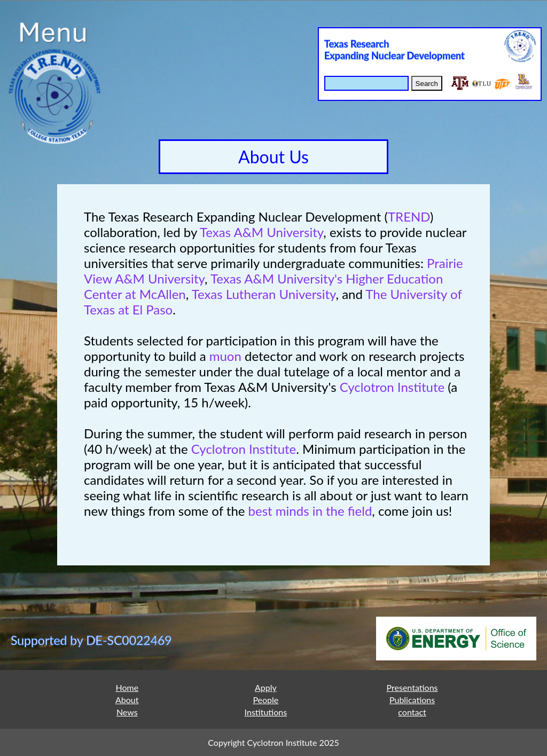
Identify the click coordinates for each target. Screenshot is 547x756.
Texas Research (357, 44)
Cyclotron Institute (392, 387)
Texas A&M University (261, 232)
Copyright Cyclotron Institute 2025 (273, 742)
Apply (266, 687)
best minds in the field (310, 511)
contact (412, 712)
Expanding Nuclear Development (394, 56)
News (127, 712)
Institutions (266, 712)
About (127, 700)
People (265, 700)
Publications (412, 700)
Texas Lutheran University (264, 294)
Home (127, 687)
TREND (409, 216)
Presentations (412, 687)
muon (225, 356)
